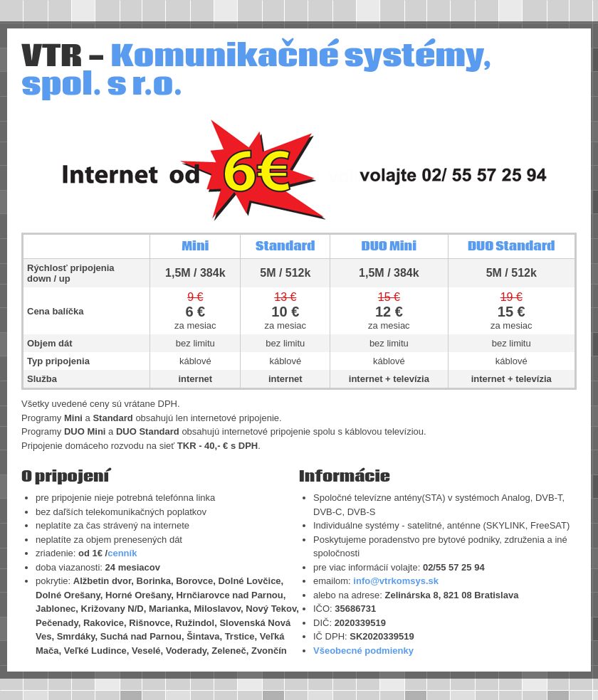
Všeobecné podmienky (363, 651)
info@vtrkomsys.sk (396, 581)
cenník (122, 553)
